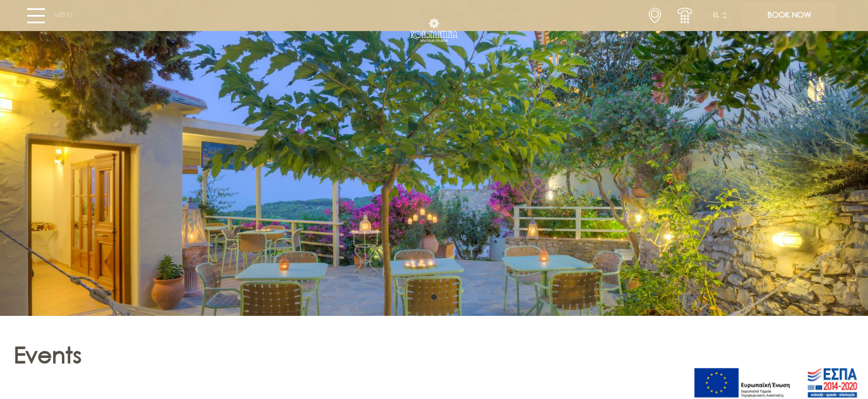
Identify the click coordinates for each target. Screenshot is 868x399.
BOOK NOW (789, 20)
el (716, 20)
